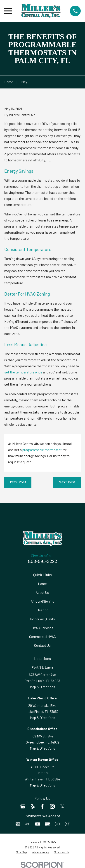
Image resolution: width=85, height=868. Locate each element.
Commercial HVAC (42, 637)
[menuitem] (21, 852)
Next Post (67, 482)
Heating (42, 610)
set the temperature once (23, 372)
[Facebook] (42, 806)
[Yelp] (33, 806)
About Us (42, 592)
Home (42, 584)
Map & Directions (42, 687)
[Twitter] (62, 806)
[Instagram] (52, 806)
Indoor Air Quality (42, 619)
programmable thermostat (42, 450)
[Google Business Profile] (23, 806)
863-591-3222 (42, 562)
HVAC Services (42, 628)
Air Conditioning (42, 601)
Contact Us (42, 645)
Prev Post (18, 482)
